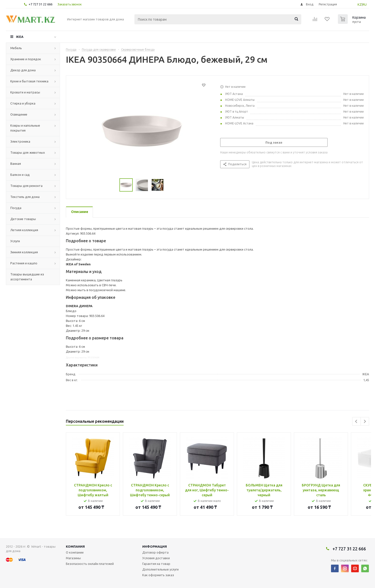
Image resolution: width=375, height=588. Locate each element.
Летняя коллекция (24, 230)
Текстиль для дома (25, 197)
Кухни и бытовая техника (29, 81)
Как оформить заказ (158, 575)
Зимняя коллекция (24, 252)
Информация (155, 546)
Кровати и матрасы (25, 92)
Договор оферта (155, 552)
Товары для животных (28, 152)
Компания (75, 546)
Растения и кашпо (24, 263)
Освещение (19, 114)
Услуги (15, 241)
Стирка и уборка (23, 103)
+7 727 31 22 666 (40, 4)
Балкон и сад (20, 175)
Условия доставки (156, 558)
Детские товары (23, 219)
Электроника (20, 141)
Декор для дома (23, 70)
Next (365, 421)
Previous (356, 421)
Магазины (73, 558)
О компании (75, 552)
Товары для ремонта (26, 186)
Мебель (16, 48)
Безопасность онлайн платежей (90, 564)
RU (365, 4)
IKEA (20, 37)
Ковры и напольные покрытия (25, 128)
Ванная (16, 164)
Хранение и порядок (26, 59)
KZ (360, 4)
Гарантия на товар (156, 564)
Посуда (16, 208)
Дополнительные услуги (160, 569)
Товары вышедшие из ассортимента (27, 277)
